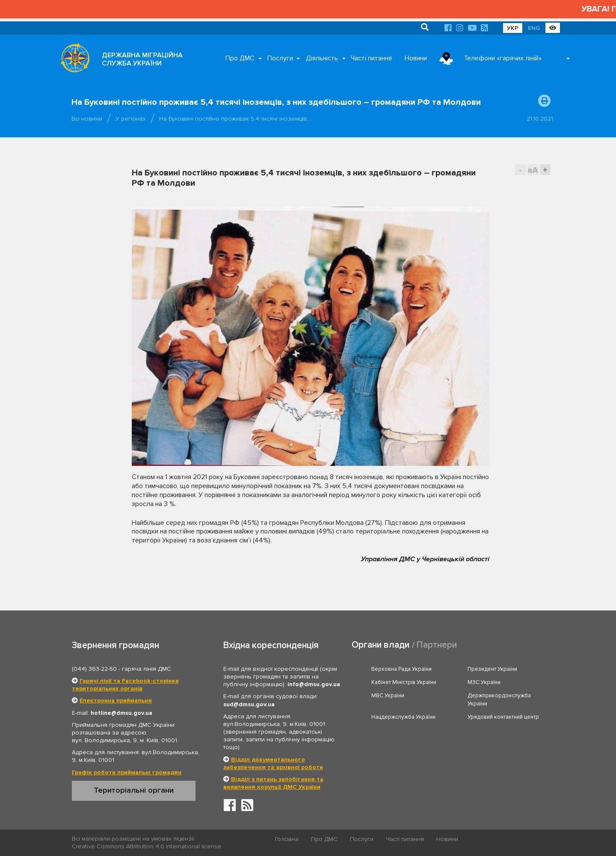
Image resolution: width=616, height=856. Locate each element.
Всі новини (87, 119)
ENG (534, 28)
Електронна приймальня (116, 700)
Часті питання (371, 58)
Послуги (280, 58)
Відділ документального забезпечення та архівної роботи (273, 763)
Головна (287, 839)
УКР (513, 28)
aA (533, 170)
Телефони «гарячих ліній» (503, 58)
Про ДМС (240, 58)
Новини (416, 58)
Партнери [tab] (437, 645)
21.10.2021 (540, 119)
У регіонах (131, 119)
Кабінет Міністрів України (404, 682)
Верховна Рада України (401, 669)
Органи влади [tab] (381, 645)
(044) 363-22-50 (94, 669)
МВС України (388, 696)
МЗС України (484, 682)
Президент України (492, 669)
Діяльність (322, 58)
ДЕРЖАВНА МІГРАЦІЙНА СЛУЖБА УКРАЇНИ (142, 59)
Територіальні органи (134, 790)
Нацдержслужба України (403, 717)
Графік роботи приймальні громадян (127, 772)
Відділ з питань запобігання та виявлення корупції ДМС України (273, 783)
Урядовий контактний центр (503, 717)
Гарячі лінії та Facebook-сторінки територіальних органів (125, 685)
